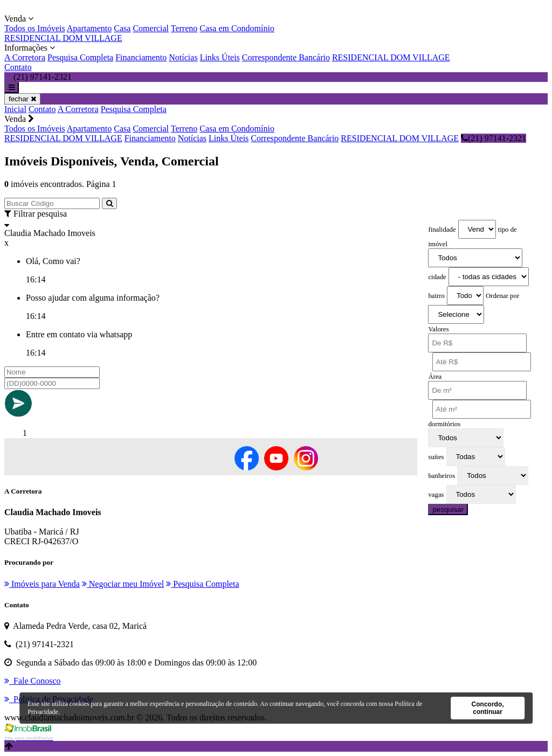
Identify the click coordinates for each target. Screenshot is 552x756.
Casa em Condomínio (237, 28)
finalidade (442, 230)
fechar (22, 99)
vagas (436, 495)
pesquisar (448, 509)
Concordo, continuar (488, 708)
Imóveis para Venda (42, 584)
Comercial (151, 28)
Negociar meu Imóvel (123, 584)
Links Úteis (220, 57)
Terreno (184, 28)
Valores (438, 329)
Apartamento (89, 28)
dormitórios (444, 424)
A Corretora (25, 57)
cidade (437, 277)
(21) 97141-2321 (494, 138)
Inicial (15, 109)
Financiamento (141, 57)
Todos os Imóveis (35, 28)
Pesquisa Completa (80, 57)
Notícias (183, 57)
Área (435, 377)
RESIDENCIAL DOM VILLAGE (63, 38)
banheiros (441, 476)
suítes (436, 457)
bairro (436, 296)
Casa (122, 28)
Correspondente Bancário (286, 57)
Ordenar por (502, 296)
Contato (18, 67)
